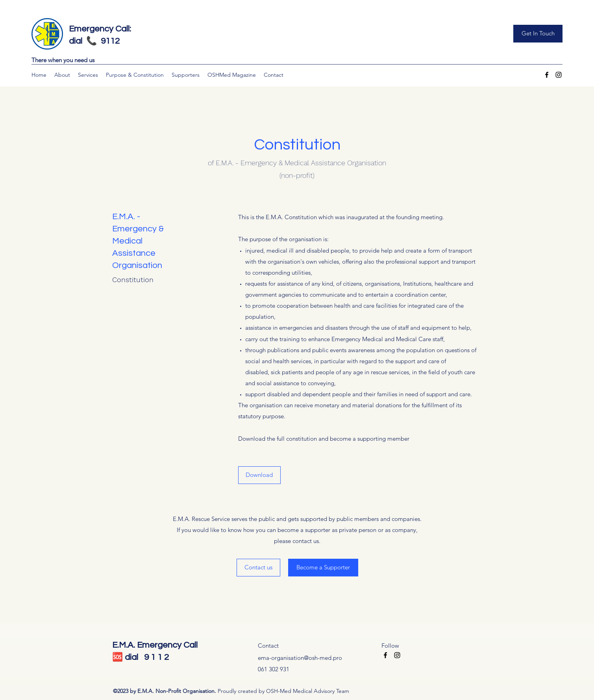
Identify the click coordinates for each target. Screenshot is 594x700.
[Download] (259, 475)
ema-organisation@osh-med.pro (300, 658)
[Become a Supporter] (323, 568)
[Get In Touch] (538, 34)
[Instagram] (559, 75)
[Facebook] (547, 75)
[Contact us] (258, 568)
